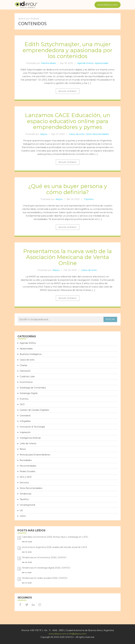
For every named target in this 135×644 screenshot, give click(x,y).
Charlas (23, 365)
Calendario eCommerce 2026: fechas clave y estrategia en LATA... (55, 537)
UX (21, 510)
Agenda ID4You (85, 63)
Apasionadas (102, 63)
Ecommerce (26, 382)
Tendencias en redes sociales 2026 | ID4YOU (45, 578)
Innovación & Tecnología (32, 427)
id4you (44, 134)
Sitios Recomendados (97, 134)
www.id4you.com (108, 5)
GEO (22, 404)
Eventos (24, 399)
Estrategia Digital (29, 393)
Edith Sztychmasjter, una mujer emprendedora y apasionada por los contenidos (67, 50)
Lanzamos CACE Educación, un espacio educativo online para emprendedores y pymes (68, 121)
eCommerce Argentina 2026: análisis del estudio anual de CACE (55, 547)
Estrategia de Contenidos (33, 388)
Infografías (25, 421)
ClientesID (25, 371)
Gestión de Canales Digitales (34, 410)
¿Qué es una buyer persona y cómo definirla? (68, 189)
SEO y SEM (26, 477)
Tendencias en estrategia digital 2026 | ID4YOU (46, 568)
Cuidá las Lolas (27, 376)
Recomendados (28, 466)
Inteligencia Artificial (30, 438)
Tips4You (89, 199)
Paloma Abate (48, 63)
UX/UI (23, 516)
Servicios (24, 483)
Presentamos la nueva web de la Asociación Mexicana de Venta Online (67, 257)
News (23, 449)
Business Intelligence (31, 354)
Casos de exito (77, 134)
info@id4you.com (77, 634)
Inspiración (25, 432)
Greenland (25, 416)
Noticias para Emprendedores (35, 455)
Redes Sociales (27, 471)
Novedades (26, 460)
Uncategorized (27, 505)
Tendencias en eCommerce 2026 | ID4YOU (44, 557)
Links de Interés (28, 443)
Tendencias (25, 494)
